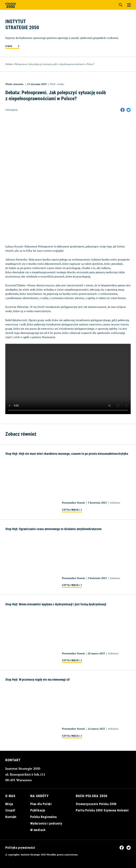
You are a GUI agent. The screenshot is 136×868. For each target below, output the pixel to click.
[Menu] (129, 5)
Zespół (10, 810)
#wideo (60, 84)
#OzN (53, 84)
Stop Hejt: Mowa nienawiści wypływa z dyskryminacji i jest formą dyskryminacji (56, 604)
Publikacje (38, 810)
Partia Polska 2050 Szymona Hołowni (102, 810)
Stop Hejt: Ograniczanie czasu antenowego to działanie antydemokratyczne (53, 529)
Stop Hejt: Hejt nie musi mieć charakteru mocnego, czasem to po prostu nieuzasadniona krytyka (67, 454)
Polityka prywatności (20, 848)
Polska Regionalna (43, 817)
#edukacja (115, 503)
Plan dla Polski (41, 804)
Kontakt (11, 817)
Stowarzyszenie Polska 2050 (96, 804)
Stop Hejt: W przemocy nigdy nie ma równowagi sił (37, 680)
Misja (9, 804)
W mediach (38, 830)
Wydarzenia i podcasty (46, 823)
